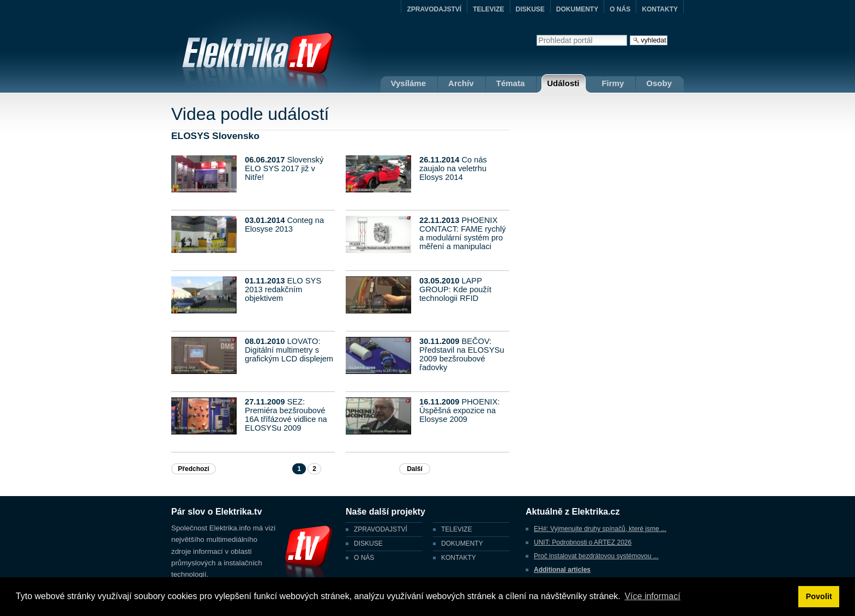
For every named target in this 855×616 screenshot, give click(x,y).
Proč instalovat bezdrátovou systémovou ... (596, 556)
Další (415, 469)
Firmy (613, 83)
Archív (461, 83)
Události (563, 83)
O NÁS (620, 9)
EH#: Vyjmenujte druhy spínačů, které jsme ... (600, 529)
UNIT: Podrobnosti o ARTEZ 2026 (583, 542)
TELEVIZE (488, 9)
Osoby (659, 83)
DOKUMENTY (577, 9)
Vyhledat (536, 35)
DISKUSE (530, 9)
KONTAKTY (660, 9)
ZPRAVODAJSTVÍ (434, 9)
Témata (511, 83)
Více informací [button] (652, 596)
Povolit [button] (819, 596)
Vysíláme (409, 83)
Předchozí (193, 469)
